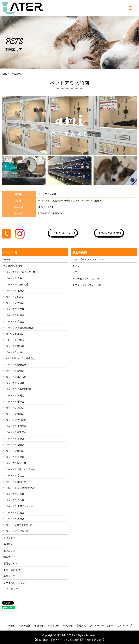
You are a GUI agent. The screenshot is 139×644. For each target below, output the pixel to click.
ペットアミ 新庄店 (15, 309)
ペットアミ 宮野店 (15, 438)
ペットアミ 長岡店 (15, 383)
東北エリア (9, 551)
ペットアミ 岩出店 (15, 475)
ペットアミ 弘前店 (15, 315)
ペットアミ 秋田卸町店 (17, 284)
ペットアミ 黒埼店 (15, 518)
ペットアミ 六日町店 (16, 420)
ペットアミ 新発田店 (16, 432)
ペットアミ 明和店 (15, 451)
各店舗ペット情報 (13, 266)
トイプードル (80, 266)
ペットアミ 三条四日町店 (18, 389)
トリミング (9, 538)
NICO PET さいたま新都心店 (20, 358)
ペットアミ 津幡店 (15, 395)
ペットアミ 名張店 (15, 494)
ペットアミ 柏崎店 (15, 414)
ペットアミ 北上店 (15, 297)
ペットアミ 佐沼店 (15, 303)
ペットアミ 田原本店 (16, 482)
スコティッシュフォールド (87, 285)
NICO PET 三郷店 (15, 340)
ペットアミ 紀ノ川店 (16, 463)
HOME (4, 74)
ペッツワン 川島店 (15, 334)
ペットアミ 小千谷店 (16, 377)
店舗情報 (39, 625)
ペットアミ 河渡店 (15, 512)
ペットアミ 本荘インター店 (19, 506)
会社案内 (8, 544)
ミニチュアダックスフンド (87, 279)
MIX (75, 272)
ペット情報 (24, 625)
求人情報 (68, 625)
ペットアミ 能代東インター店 (20, 272)
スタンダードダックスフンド (88, 259)
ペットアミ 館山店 (15, 346)
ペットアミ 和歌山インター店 (20, 469)
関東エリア (9, 557)
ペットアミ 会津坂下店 (17, 531)
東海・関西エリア (13, 570)
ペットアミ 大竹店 (15, 500)
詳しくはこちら (63, 233)
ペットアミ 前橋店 (15, 352)
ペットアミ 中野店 (15, 401)
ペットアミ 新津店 (15, 371)
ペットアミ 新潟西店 (16, 365)
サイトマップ (11, 589)
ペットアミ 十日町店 (16, 426)
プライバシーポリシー (15, 583)
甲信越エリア (11, 563)
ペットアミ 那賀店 (15, 457)
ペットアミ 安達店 (15, 321)
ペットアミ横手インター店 (19, 525)
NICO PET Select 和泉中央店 (21, 488)
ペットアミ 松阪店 (15, 445)
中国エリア (9, 576)
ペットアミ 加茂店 (15, 408)
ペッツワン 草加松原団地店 (19, 327)
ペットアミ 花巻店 (15, 291)
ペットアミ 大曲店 (15, 278)
